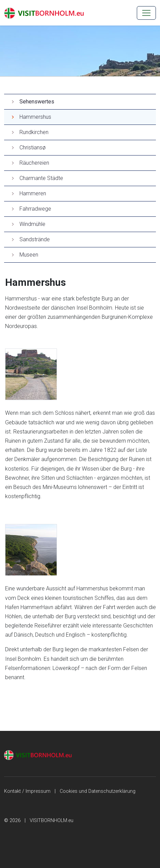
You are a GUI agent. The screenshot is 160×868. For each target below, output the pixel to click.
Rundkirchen (34, 132)
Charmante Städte (41, 178)
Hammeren (33, 193)
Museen (29, 255)
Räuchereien (34, 163)
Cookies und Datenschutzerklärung (98, 791)
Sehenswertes (37, 102)
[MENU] (146, 13)
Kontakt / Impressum (27, 791)
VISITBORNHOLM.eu (52, 821)
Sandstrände (35, 239)
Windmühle (32, 224)
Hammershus (35, 117)
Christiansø (33, 148)
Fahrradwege (35, 209)
